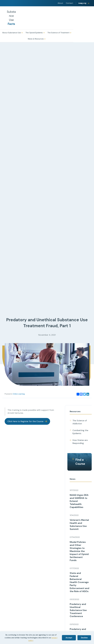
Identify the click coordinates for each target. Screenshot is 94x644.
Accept (69, 638)
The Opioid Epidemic (34, 33)
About (60, 3)
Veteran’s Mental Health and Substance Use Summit (79, 525)
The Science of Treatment (58, 33)
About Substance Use (12, 33)
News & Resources (36, 39)
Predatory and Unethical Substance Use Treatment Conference (78, 610)
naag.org (82, 3)
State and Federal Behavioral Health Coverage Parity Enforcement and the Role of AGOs (79, 582)
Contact (69, 3)
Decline (84, 638)
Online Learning (19, 394)
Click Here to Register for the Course (25, 421)
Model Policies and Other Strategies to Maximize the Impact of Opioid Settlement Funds (79, 551)
